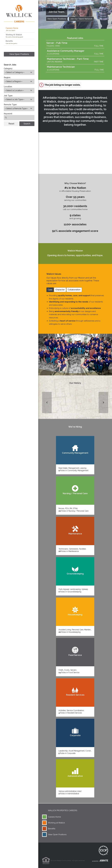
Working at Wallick (56, 823)
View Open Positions (19, 54)
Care (50, 290)
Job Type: (8, 96)
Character (60, 290)
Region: (7, 77)
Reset (11, 124)
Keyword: (8, 114)
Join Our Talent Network (81, 19)
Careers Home (54, 817)
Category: (8, 69)
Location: (8, 87)
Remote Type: (10, 105)
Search (27, 124)
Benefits (52, 829)
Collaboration (74, 290)
